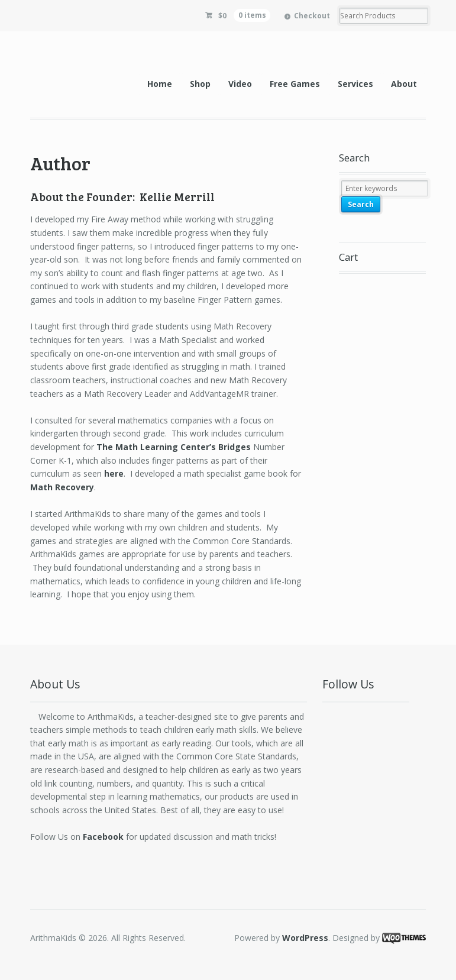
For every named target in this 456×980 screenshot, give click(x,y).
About (404, 84)
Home (160, 84)
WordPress (305, 938)
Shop (200, 84)
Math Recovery (62, 487)
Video (240, 84)
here (114, 473)
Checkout (312, 16)
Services (355, 84)
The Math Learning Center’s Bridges (174, 447)
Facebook (103, 837)
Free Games (295, 84)
